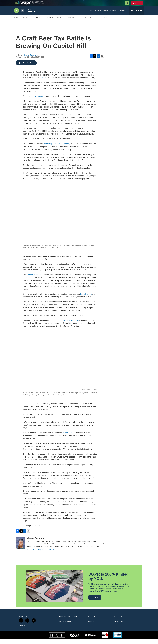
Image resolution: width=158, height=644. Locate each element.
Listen (83, 22)
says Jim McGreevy (71, 325)
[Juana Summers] (21, 548)
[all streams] (137, 15)
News (16, 22)
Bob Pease (68, 437)
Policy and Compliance (94, 622)
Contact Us (90, 626)
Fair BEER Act (86, 299)
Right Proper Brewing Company (57, 149)
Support (94, 22)
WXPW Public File (65, 626)
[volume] (23, 15)
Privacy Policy (119, 622)
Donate (139, 6)
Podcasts (48, 22)
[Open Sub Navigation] (20, 22)
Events (106, 22)
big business (40, 101)
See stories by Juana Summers (41, 554)
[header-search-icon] (128, 6)
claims (45, 83)
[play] (16, 15)
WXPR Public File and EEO (68, 622)
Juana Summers (31, 60)
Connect (72, 22)
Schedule (37, 22)
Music (26, 22)
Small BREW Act (34, 280)
